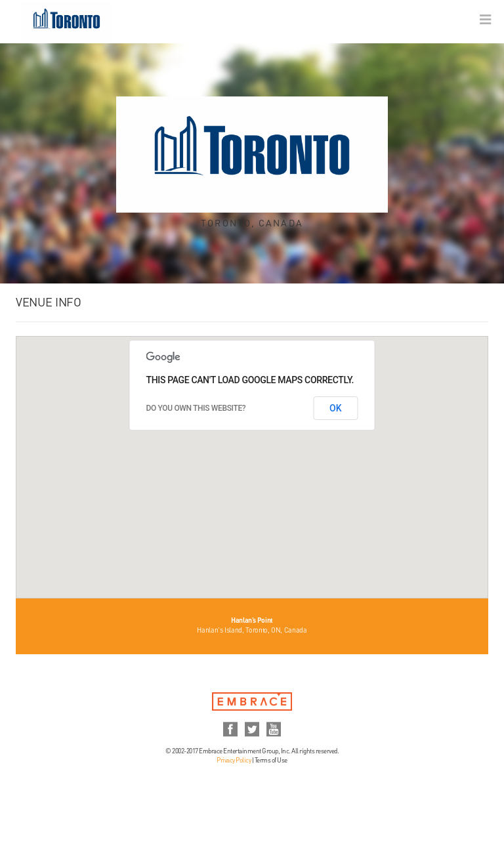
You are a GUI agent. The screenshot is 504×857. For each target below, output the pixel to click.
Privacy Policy (234, 761)
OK (336, 408)
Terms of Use (271, 761)
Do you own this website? (196, 408)
